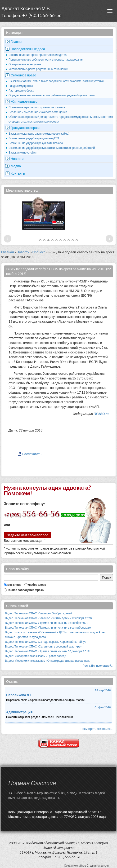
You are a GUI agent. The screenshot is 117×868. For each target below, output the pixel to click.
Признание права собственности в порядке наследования (46, 59)
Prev (8, 239)
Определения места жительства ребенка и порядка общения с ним (52, 95)
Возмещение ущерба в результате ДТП (34, 138)
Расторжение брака (21, 90)
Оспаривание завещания (25, 64)
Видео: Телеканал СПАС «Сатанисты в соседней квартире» (43, 646)
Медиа (16, 166)
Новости (17, 159)
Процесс (39, 252)
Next (109, 239)
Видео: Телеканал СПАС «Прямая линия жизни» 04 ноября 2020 (47, 623)
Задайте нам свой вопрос (27, 535)
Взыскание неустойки (22, 152)
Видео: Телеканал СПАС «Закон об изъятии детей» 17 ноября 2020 (48, 618)
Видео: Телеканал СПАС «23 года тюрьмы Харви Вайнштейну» (46, 642)
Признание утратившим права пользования (37, 107)
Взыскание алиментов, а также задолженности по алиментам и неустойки (56, 81)
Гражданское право (26, 128)
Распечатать (32, 454)
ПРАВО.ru (101, 414)
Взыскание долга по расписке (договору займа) (39, 134)
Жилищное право (24, 101)
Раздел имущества (21, 86)
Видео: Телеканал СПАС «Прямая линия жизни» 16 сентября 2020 (48, 628)
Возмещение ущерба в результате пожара (36, 143)
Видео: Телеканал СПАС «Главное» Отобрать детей (39, 613)
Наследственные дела (28, 49)
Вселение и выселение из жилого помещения (38, 112)
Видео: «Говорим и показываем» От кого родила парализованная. (47, 661)
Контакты (18, 173)
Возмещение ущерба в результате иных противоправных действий (52, 148)
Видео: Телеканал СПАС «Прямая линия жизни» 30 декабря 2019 (47, 651)
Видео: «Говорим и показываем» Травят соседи (36, 656)
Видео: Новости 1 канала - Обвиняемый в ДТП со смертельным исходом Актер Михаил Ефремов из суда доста (56, 635)
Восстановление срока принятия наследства (38, 55)
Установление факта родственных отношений (38, 69)
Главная (17, 42)
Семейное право (23, 75)
